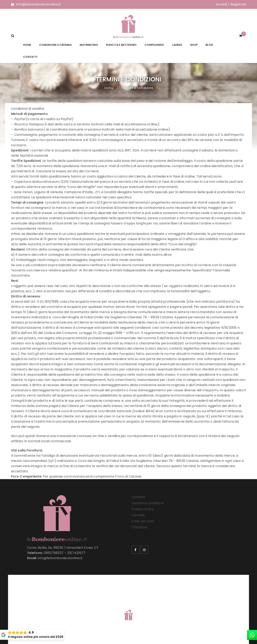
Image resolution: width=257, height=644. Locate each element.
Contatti (138, 497)
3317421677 (76, 553)
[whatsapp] (252, 635)
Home (109, 88)
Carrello (138, 515)
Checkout (139, 527)
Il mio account (143, 521)
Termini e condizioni (147, 503)
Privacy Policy (143, 509)
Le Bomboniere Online (76, 610)
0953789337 (54, 553)
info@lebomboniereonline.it (39, 4)
